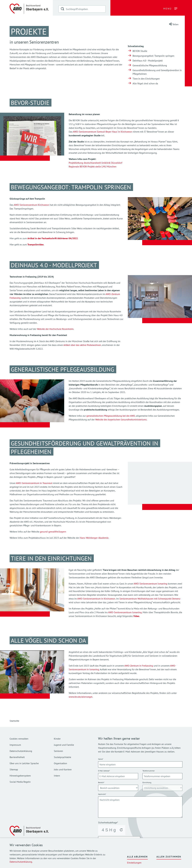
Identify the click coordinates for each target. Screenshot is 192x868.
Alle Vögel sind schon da (145, 83)
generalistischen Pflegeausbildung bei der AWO (111, 416)
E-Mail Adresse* (104, 771)
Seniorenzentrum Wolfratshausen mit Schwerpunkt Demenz (150, 599)
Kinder (57, 739)
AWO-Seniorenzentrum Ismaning (150, 584)
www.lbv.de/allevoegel (81, 697)
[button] (63, 9)
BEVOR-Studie (140, 51)
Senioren (58, 751)
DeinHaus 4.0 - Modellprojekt (148, 61)
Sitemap (14, 769)
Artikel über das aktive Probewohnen (82, 345)
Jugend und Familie (64, 745)
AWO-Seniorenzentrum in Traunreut (34, 483)
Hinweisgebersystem (20, 776)
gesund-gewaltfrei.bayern (53, 532)
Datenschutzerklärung (21, 862)
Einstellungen (134, 863)
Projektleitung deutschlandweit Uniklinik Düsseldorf (95, 163)
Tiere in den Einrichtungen (146, 79)
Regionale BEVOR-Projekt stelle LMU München (93, 166)
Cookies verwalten (19, 739)
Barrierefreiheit (17, 757)
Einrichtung (147, 782)
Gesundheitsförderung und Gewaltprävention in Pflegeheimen (157, 72)
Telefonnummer (149, 771)
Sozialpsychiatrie (62, 757)
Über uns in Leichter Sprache (24, 763)
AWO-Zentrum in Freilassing (139, 666)
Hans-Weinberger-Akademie (94, 538)
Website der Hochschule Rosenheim (55, 329)
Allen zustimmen (169, 857)
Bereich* (101, 782)
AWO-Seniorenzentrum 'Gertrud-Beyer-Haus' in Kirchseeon (103, 132)
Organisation (60, 763)
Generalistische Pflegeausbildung (150, 65)
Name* (101, 759)
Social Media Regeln (20, 782)
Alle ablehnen (137, 857)
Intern (57, 776)
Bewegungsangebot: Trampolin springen (153, 56)
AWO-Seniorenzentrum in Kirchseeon (96, 599)
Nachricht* (102, 794)
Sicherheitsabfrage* (108, 822)
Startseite (14, 721)
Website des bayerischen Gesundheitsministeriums (121, 420)
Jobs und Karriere (63, 769)
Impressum (15, 745)
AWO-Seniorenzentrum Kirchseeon (31, 205)
